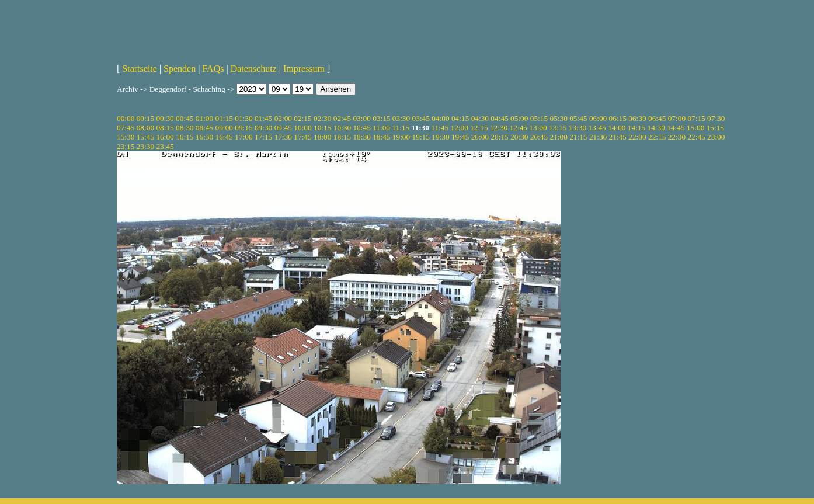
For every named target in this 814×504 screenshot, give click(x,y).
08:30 (185, 128)
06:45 (657, 118)
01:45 (263, 118)
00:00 (126, 118)
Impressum (304, 69)
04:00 (440, 118)
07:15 (696, 118)
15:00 (695, 128)
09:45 (283, 128)
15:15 (715, 128)
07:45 (126, 128)
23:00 (716, 137)
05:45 (578, 118)
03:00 (361, 118)
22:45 (696, 137)
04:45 (499, 118)
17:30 (283, 137)
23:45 (165, 146)
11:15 (401, 128)
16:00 (165, 137)
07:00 (677, 118)
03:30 (401, 118)
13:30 (578, 128)
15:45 (145, 137)
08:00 (145, 128)
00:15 (145, 118)
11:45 (440, 128)
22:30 (677, 137)
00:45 (185, 118)
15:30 (126, 137)
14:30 (656, 128)
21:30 (598, 137)
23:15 (126, 146)
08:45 (204, 128)
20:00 (480, 137)
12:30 (499, 128)
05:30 (558, 118)
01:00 (204, 118)
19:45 (460, 137)
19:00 (401, 137)
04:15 (460, 118)
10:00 (302, 128)
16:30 (204, 137)
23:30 (145, 146)
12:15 (479, 128)
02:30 (322, 118)
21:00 (558, 137)
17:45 (302, 137)
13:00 (538, 128)
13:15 (558, 128)
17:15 (263, 137)
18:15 (342, 137)
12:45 (519, 128)
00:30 (165, 118)
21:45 (618, 137)
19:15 (421, 137)
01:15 (224, 118)
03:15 (381, 118)
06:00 (598, 118)
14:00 (617, 128)
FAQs (213, 69)
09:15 (243, 128)
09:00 (224, 128)
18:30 (361, 137)
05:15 (539, 118)
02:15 (302, 118)
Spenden (180, 69)
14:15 (636, 128)
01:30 (243, 118)
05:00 (519, 118)
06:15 (618, 118)
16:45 (224, 137)
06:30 (637, 118)
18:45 (381, 137)
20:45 (539, 137)
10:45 (361, 128)
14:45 (676, 128)
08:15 (165, 128)
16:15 (185, 137)
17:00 (243, 137)
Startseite (140, 69)
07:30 (716, 118)
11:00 (381, 128)
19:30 (440, 137)
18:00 (322, 137)
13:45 (597, 128)
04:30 (480, 118)
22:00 (637, 137)
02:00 (283, 118)
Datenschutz (254, 69)
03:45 (421, 118)
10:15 (322, 128)
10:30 (342, 128)
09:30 (263, 128)
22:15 (657, 137)
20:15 (499, 137)
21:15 (578, 137)
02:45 (342, 118)
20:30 (519, 137)
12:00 (460, 128)
